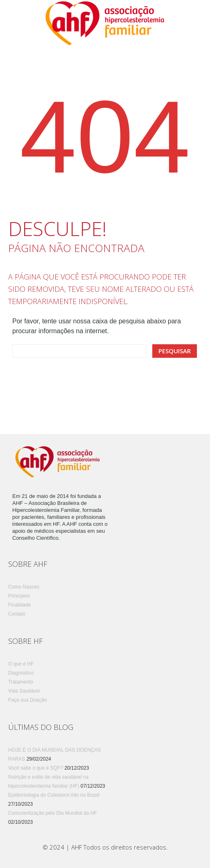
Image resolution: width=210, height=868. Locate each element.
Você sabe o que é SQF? (36, 768)
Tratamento (21, 682)
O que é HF (21, 664)
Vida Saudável (24, 691)
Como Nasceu (24, 587)
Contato (17, 614)
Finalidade (19, 605)
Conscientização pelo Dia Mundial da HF (53, 813)
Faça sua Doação (27, 700)
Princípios (19, 596)
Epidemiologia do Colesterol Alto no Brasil (54, 795)
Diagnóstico (21, 673)
